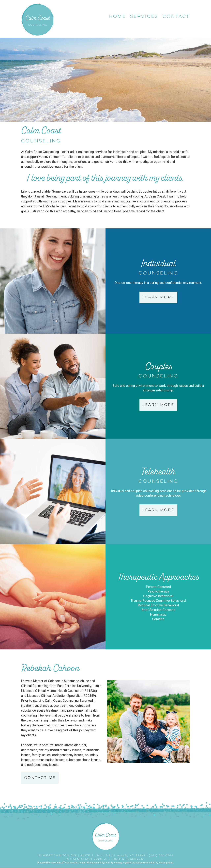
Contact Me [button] (40, 778)
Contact (176, 17)
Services (144, 17)
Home (117, 17)
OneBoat (60, 863)
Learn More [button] (158, 297)
